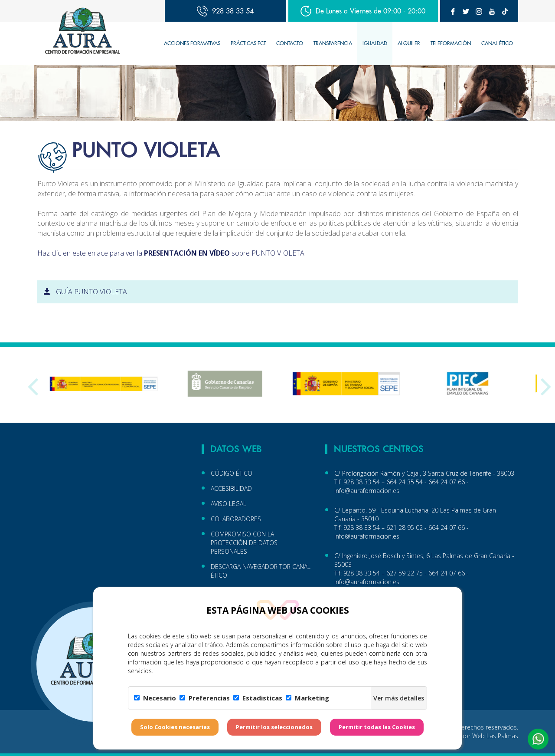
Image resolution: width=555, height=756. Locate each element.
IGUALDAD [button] (375, 43)
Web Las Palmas (495, 736)
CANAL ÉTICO (497, 43)
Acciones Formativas (192, 43)
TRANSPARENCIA (333, 43)
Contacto (290, 43)
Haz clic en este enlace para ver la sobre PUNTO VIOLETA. (171, 253)
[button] (538, 739)
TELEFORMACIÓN (451, 43)
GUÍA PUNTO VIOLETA (85, 292)
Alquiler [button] (409, 43)
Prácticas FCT (248, 43)
